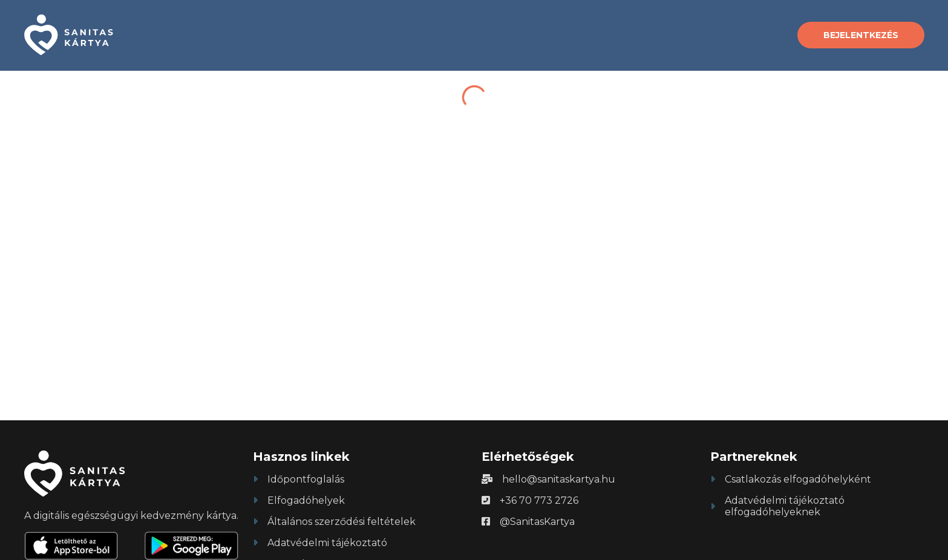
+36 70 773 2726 (539, 500)
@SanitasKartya (537, 522)
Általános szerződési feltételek (342, 522)
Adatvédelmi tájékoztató (327, 543)
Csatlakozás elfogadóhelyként (798, 479)
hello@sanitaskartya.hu (559, 479)
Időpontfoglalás (306, 479)
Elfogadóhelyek (306, 500)
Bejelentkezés (861, 35)
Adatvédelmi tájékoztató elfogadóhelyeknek (785, 506)
